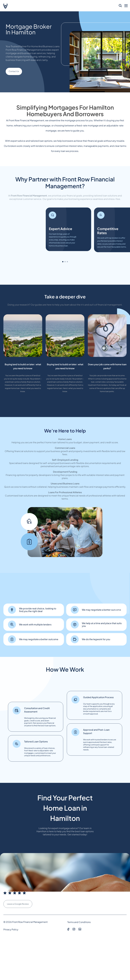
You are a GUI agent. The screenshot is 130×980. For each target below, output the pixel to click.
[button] (63, 262)
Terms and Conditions (79, 922)
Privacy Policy (11, 930)
